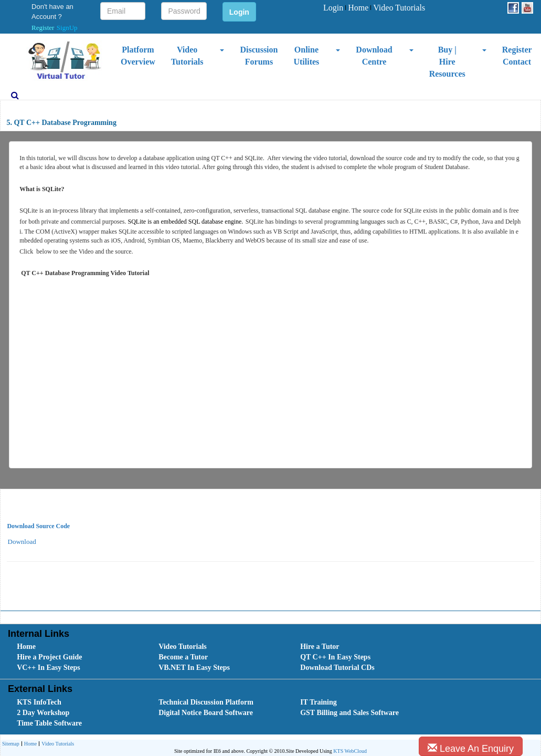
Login (333, 8)
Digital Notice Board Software (206, 713)
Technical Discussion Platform (206, 702)
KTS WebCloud (350, 751)
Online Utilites (306, 56)
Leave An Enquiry (471, 748)
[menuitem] (333, 8)
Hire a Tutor (320, 647)
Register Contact (517, 56)
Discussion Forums (259, 56)
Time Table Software (49, 723)
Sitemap (11, 744)
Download (22, 542)
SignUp (67, 28)
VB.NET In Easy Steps (194, 668)
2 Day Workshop (43, 713)
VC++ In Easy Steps (49, 668)
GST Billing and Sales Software (349, 713)
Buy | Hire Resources (447, 62)
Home (357, 8)
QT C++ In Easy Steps (335, 657)
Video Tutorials (398, 8)
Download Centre (374, 56)
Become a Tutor (183, 657)
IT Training (319, 702)
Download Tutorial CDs (337, 668)
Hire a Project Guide (49, 657)
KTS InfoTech (39, 702)
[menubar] (374, 8)
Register (43, 28)
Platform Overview (138, 56)
